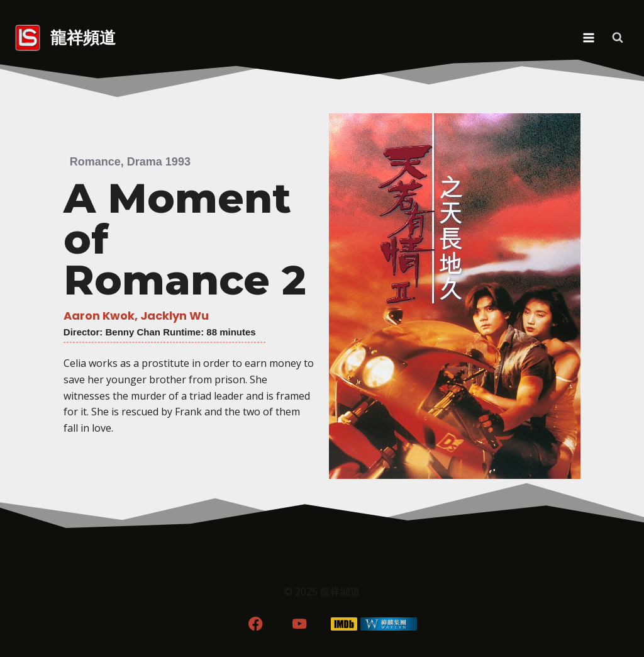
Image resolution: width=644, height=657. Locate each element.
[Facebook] (255, 624)
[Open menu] (588, 37)
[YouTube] (300, 624)
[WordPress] (389, 624)
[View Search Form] (618, 38)
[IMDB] (344, 624)
